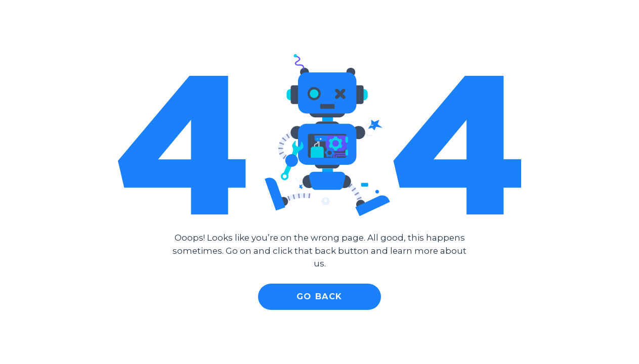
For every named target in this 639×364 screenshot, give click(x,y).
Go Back (319, 296)
